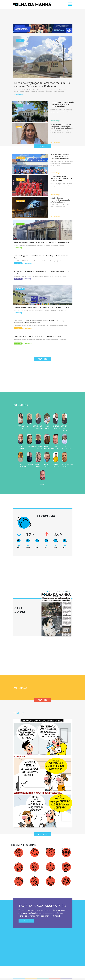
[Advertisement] (43, 382)
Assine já (26, 921)
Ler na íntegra (19, 94)
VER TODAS (43, 834)
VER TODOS (42, 146)
